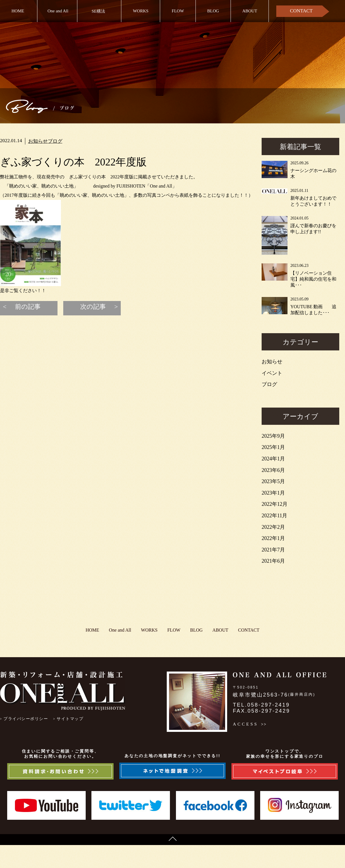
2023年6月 (273, 470)
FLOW (178, 11)
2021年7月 (273, 550)
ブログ (55, 141)
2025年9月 (273, 436)
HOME (18, 11)
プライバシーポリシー (26, 719)
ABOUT (250, 11)
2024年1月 (273, 459)
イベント (272, 373)
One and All (58, 11)
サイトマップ (70, 719)
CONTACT (301, 11)
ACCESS (246, 724)
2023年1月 (273, 493)
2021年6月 (273, 561)
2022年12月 (275, 504)
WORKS (141, 11)
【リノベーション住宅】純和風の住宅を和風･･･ (313, 279)
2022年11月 (274, 516)
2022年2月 (273, 527)
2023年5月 (273, 481)
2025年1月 (273, 447)
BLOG (213, 11)
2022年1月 (273, 538)
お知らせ (38, 141)
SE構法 (99, 11)
